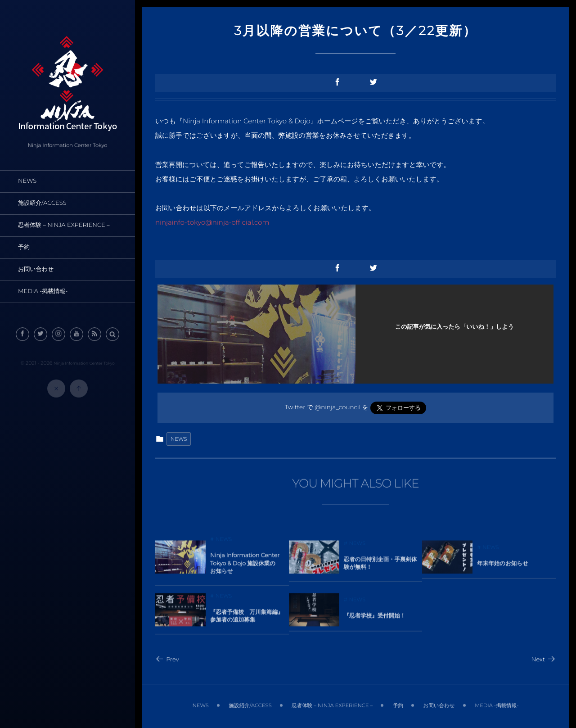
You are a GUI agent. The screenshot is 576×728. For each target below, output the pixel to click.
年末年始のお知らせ (503, 566)
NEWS (179, 439)
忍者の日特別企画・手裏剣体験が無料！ (380, 566)
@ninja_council (337, 407)
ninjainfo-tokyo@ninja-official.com (212, 222)
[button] (112, 337)
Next (544, 660)
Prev (167, 660)
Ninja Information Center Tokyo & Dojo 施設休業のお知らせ (245, 566)
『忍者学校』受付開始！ (375, 619)
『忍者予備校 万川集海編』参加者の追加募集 (247, 619)
